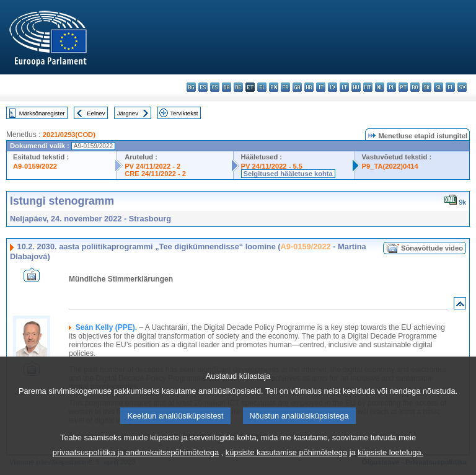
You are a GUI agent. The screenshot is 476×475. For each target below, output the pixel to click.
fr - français (285, 87)
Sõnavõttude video (432, 248)
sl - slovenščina (439, 87)
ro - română (415, 87)
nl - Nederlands (380, 87)
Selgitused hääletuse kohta (288, 174)
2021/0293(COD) (69, 135)
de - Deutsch (238, 87)
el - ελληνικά (262, 87)
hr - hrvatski (309, 87)
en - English (274, 87)
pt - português (403, 87)
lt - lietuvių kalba (344, 87)
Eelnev (96, 113)
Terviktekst (184, 113)
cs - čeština (215, 87)
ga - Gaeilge (297, 87)
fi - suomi (450, 87)
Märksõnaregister (42, 113)
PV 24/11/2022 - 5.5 (272, 166)
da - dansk (227, 87)
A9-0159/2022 (35, 166)
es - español (203, 87)
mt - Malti (368, 87)
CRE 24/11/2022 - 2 (155, 174)
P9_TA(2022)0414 (390, 166)
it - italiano (321, 87)
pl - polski (391, 87)
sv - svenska (462, 87)
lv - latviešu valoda (333, 87)
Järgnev (128, 113)
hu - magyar (356, 87)
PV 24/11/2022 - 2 (152, 166)
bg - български (191, 87)
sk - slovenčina (427, 87)
